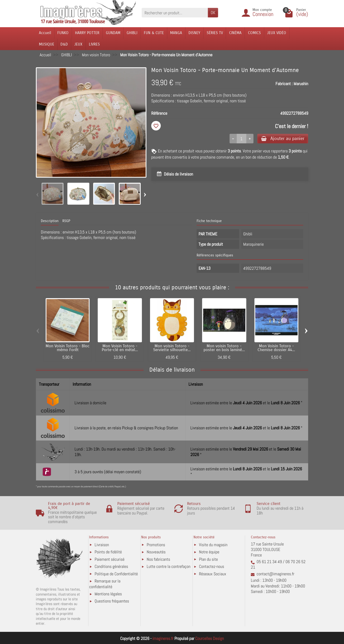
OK (213, 13)
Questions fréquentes (112, 601)
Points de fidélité (108, 552)
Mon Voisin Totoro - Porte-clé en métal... (120, 348)
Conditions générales (111, 566)
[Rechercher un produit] (175, 13)
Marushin (301, 84)
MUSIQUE (47, 44)
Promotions (156, 545)
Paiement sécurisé (110, 559)
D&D (64, 44)
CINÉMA (235, 33)
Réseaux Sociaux (213, 574)
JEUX (78, 44)
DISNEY (194, 33)
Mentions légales (108, 594)
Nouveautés (156, 552)
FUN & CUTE (154, 33)
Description (50, 221)
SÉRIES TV (215, 33)
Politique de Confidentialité (116, 574)
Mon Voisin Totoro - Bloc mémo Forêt (68, 348)
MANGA (176, 33)
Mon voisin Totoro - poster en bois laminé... (224, 348)
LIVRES (94, 44)
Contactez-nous (212, 566)
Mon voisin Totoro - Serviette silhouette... (172, 348)
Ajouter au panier (283, 138)
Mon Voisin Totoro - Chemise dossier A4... (276, 348)
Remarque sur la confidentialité (105, 584)
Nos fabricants (158, 559)
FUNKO (63, 33)
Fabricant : (284, 84)
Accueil (45, 33)
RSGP (66, 221)
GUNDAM (113, 33)
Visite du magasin (213, 545)
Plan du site (208, 559)
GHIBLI (132, 33)
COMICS (254, 33)
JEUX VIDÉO (277, 33)
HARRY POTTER (87, 33)
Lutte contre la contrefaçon (169, 566)
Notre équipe (209, 552)
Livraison (102, 545)
